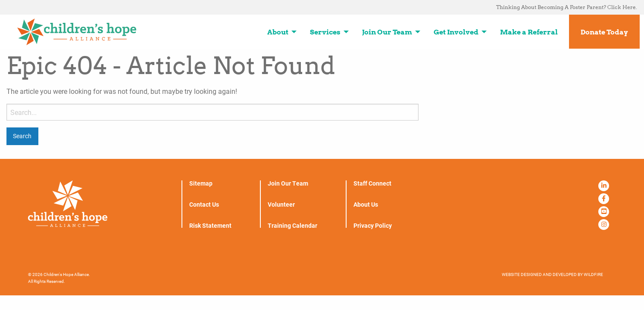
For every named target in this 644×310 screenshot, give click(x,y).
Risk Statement (210, 226)
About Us (366, 205)
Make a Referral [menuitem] (529, 32)
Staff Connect (372, 183)
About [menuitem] (278, 32)
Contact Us (204, 205)
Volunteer (281, 205)
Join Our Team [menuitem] (387, 32)
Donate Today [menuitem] (604, 32)
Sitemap (201, 183)
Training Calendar (292, 226)
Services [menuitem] (325, 32)
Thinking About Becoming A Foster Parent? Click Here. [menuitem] (567, 7)
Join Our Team (288, 183)
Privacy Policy (373, 226)
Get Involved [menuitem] (456, 32)
